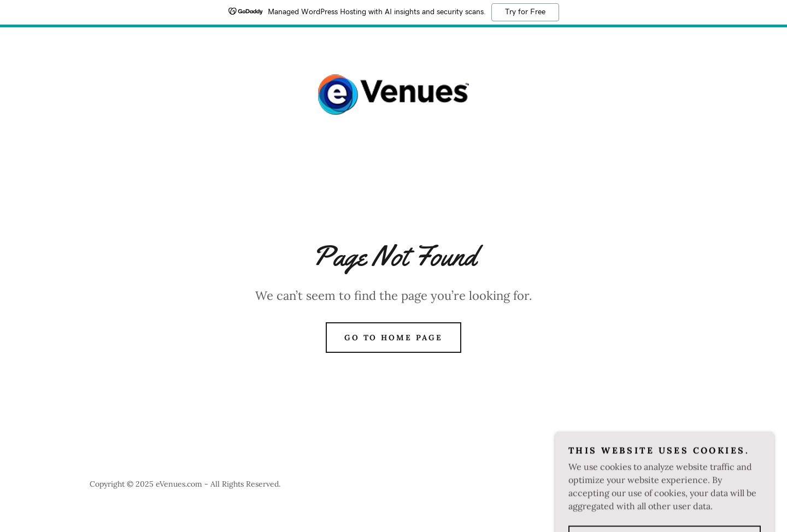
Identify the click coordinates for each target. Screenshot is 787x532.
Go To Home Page (394, 338)
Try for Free (525, 12)
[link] (393, 94)
